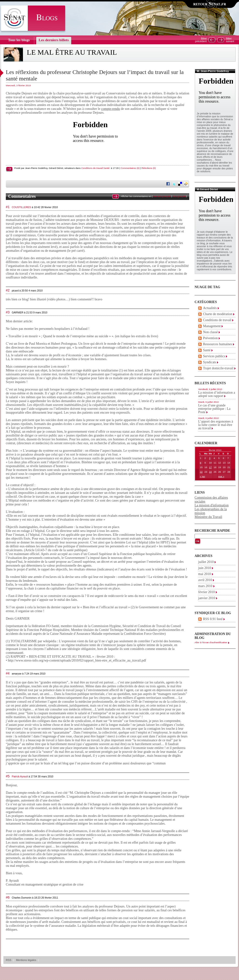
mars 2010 (205, 586)
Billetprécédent (201, 40)
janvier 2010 (207, 598)
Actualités (210, 308)
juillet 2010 (206, 562)
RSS (9, 960)
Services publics (214, 356)
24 (210, 472)
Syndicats (210, 362)
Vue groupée (179, 196)
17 (210, 467)
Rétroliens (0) (149, 168)
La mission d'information (212, 505)
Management (212, 326)
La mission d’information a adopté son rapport (217, 394)
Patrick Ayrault (20, 776)
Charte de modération (218, 314)
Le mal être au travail (72, 52)
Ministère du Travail (208, 517)
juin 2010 (205, 568)
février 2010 (207, 592)
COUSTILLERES (21, 207)
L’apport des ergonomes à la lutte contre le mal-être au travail (216, 425)
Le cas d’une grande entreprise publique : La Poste (214, 409)
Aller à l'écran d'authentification (211, 642)
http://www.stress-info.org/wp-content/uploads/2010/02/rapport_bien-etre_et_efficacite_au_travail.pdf (77, 660)
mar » (221, 476)
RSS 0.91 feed (213, 619)
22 (201, 472)
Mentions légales (26, 960)
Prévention (210, 338)
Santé (106, 168)
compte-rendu (111, 109)
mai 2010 (205, 574)
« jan (202, 476)
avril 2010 (205, 580)
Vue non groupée (162, 196)
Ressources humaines (218, 344)
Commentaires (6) (130, 168)
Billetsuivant (230, 40)
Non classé (210, 332)
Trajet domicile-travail (218, 368)
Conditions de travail (92, 168)
